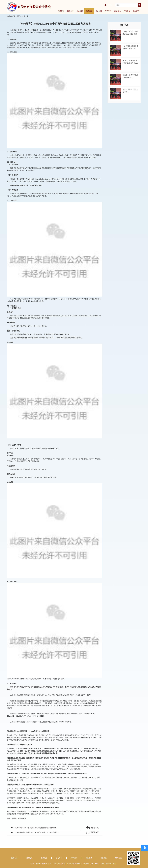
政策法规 (89, 11)
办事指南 (108, 11)
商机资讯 (117, 11)
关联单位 (127, 11)
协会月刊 (99, 11)
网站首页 (61, 11)
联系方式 (136, 11)
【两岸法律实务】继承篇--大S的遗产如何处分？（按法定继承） (37, 832)
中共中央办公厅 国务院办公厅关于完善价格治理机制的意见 (36, 828)
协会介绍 (70, 11)
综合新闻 (80, 11)
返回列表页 (95, 832)
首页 (18, 16)
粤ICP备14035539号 (109, 863)
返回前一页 (95, 828)
